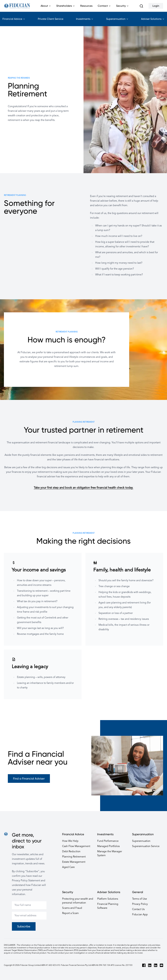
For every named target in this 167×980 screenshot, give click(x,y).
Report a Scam (70, 913)
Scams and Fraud (72, 908)
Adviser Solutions (153, 22)
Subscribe (24, 926)
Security (122, 8)
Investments (85, 22)
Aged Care (68, 867)
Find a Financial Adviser (29, 778)
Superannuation (117, 22)
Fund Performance (108, 841)
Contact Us (138, 909)
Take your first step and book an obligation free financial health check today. (83, 488)
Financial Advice (14, 22)
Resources (86, 6)
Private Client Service (51, 19)
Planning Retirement (74, 857)
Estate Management (74, 862)
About (46, 8)
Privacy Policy (140, 904)
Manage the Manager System (110, 854)
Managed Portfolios (108, 846)
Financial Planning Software (108, 906)
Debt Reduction (71, 852)
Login (156, 6)
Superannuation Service (146, 846)
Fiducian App (140, 915)
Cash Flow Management (76, 846)
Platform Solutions (108, 899)
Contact (104, 8)
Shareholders (66, 8)
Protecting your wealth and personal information (78, 901)
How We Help (70, 841)
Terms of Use (140, 899)
